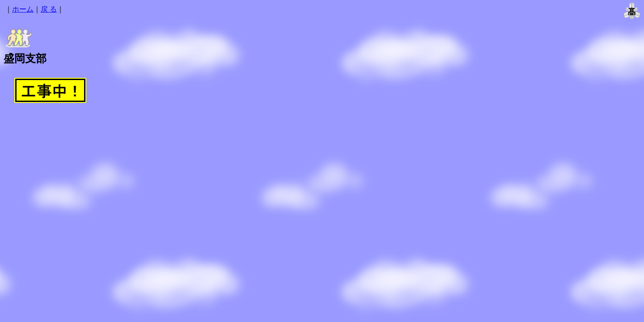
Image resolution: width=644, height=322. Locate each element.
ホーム (23, 9)
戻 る (49, 9)
